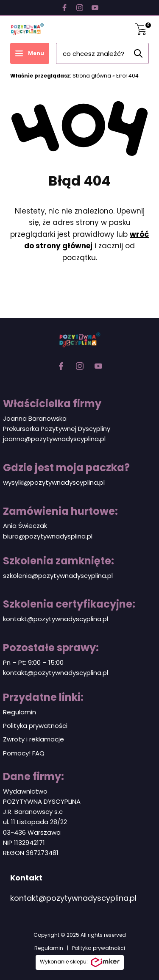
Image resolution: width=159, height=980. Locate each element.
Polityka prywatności (35, 726)
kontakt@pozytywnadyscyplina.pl (56, 619)
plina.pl (82, 536)
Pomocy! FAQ (24, 753)
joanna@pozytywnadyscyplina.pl (54, 439)
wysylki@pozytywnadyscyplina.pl (54, 482)
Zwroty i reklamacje (33, 739)
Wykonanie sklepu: (80, 963)
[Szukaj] (138, 53)
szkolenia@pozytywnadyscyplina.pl (58, 576)
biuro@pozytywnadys (37, 536)
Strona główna (92, 76)
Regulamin (20, 712)
